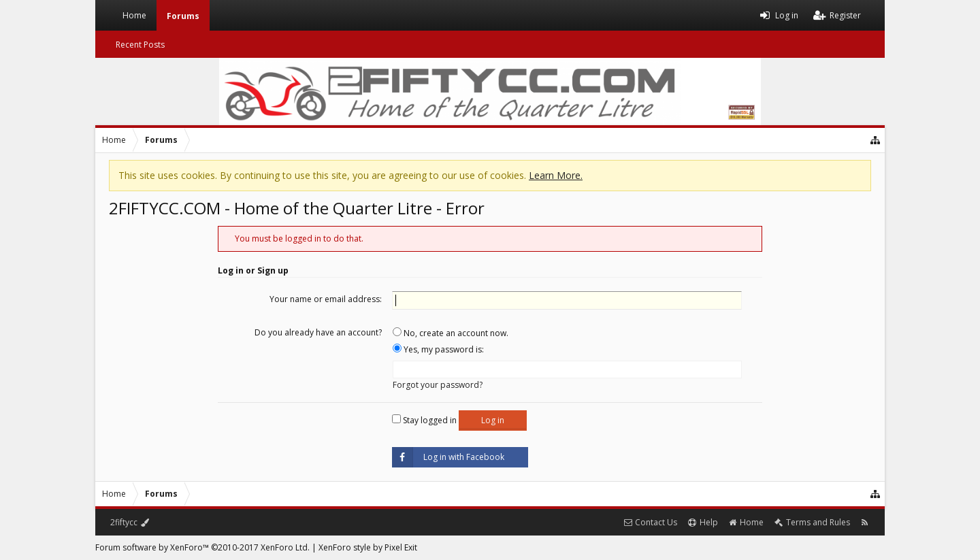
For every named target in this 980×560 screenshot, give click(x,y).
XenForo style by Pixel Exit (368, 547)
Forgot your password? (438, 385)
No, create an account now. (451, 333)
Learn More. (556, 175)
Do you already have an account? (318, 332)
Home (134, 15)
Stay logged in (424, 420)
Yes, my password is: (438, 349)
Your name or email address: (326, 299)
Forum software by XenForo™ (202, 547)
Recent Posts (140, 45)
